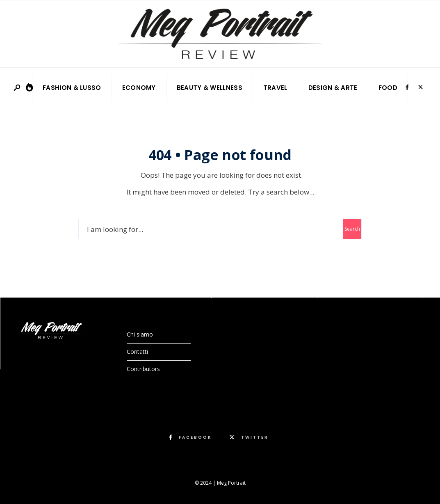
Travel (275, 88)
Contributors (143, 369)
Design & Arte (333, 88)
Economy (139, 88)
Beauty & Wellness (210, 88)
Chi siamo (140, 334)
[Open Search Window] (18, 88)
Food (388, 88)
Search (352, 229)
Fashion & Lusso (72, 88)
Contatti (137, 352)
